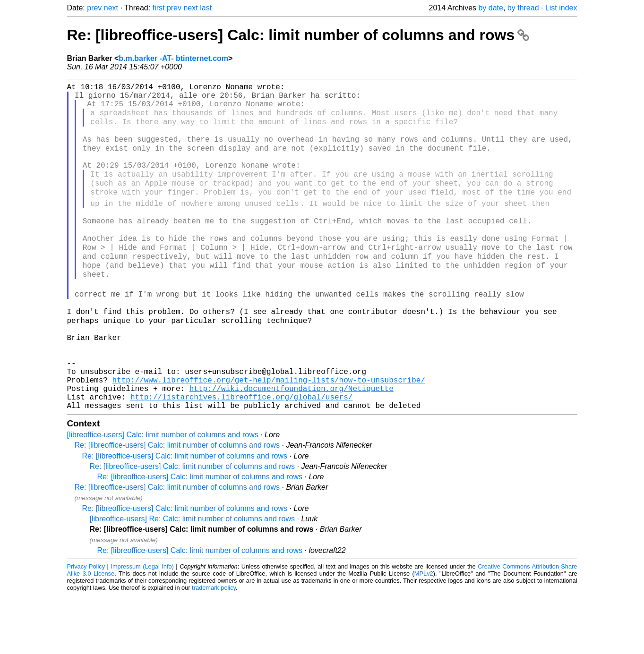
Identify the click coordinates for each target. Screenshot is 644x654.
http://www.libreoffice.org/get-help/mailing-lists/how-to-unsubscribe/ (269, 433)
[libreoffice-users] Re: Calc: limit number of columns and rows (193, 578)
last (206, 8)
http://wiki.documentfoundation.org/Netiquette (292, 443)
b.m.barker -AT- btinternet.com (173, 58)
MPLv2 (424, 633)
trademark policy (214, 647)
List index (561, 8)
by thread (523, 8)
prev (94, 8)
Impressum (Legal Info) (142, 625)
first (159, 8)
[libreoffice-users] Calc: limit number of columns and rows (163, 494)
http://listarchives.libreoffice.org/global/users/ (241, 454)
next (111, 8)
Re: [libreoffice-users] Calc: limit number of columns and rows (298, 35)
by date (490, 8)
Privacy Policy (86, 625)
